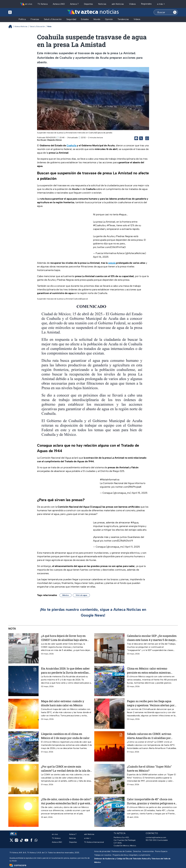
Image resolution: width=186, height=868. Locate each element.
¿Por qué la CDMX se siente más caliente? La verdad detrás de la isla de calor (66, 769)
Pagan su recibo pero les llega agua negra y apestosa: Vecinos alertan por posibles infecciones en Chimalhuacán (152, 703)
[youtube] (26, 841)
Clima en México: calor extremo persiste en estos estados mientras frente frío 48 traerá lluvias (149, 670)
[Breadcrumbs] (11, 26)
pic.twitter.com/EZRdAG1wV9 (117, 541)
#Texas (111, 225)
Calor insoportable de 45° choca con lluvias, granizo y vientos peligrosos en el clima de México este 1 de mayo (152, 801)
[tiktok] (21, 841)
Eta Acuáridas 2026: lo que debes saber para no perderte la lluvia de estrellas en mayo (65, 670)
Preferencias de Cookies (122, 851)
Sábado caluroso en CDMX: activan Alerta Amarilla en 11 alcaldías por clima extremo (149, 736)
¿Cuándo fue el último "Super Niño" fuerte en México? (149, 769)
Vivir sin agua (81, 595)
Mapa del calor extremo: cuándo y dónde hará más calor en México (63, 703)
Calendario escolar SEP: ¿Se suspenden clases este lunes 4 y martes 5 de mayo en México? (152, 638)
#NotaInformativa (110, 480)
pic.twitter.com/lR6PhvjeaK (126, 487)
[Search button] (175, 12)
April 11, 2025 (133, 547)
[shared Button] (147, 138)
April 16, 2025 (101, 257)
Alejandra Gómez (54, 140)
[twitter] (11, 841)
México (66, 595)
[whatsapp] (36, 841)
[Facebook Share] (136, 138)
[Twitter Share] (141, 138)
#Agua (134, 523)
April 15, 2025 (140, 493)
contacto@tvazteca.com (156, 837)
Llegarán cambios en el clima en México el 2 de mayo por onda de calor (65, 736)
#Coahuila (99, 225)
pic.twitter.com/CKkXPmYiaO (109, 247)
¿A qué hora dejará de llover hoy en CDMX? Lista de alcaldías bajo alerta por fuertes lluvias (64, 638)
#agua (123, 214)
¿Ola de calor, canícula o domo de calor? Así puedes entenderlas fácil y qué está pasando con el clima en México (66, 801)
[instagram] (16, 841)
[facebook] (31, 841)
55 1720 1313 (151, 840)
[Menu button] (20, 12)
